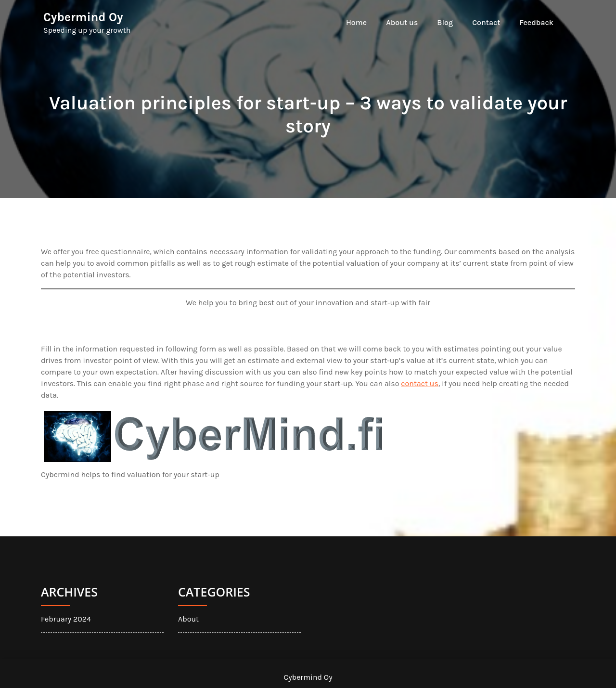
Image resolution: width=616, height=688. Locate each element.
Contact (486, 22)
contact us (420, 383)
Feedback (536, 22)
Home (356, 22)
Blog (445, 22)
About (188, 619)
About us (402, 22)
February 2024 (66, 619)
